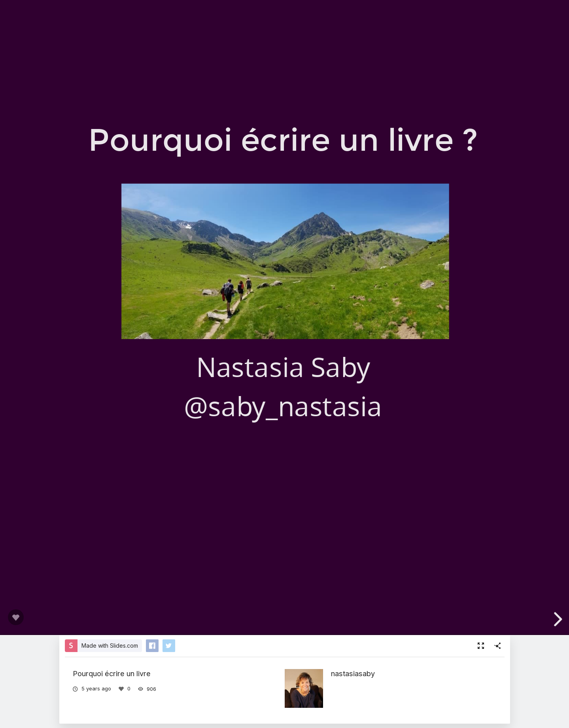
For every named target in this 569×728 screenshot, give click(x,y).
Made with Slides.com (110, 646)
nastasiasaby (353, 673)
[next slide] (557, 619)
